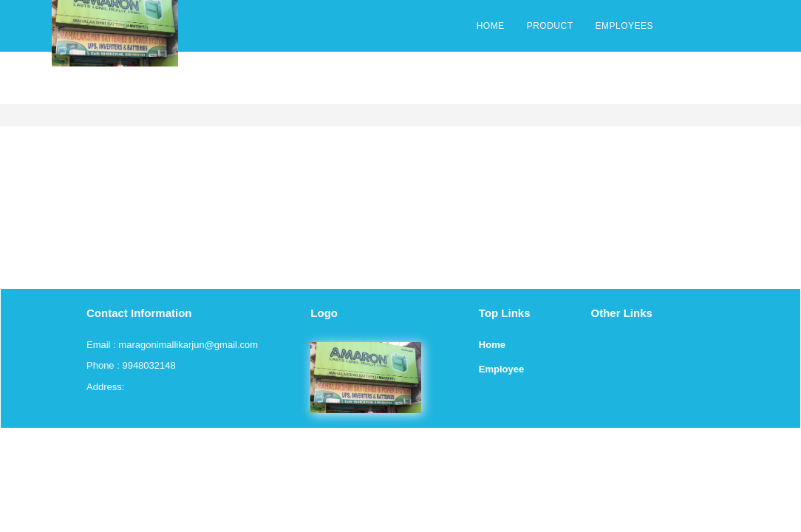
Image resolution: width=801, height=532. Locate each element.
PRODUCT (550, 26)
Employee (501, 369)
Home (492, 345)
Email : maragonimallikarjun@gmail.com (172, 345)
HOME (491, 26)
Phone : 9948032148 (131, 365)
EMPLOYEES (624, 26)
